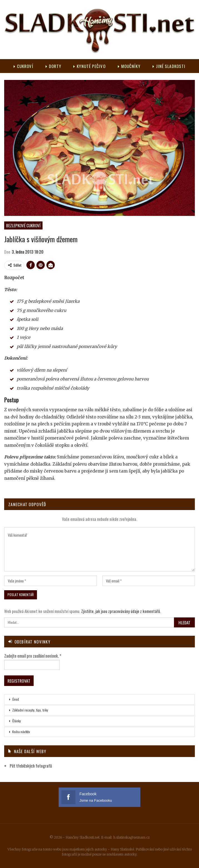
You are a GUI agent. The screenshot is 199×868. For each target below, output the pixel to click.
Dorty (63, 66)
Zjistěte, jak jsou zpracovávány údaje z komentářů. (121, 611)
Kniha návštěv (21, 731)
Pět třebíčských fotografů (31, 766)
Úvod (16, 699)
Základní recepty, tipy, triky (30, 710)
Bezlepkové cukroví (23, 225)
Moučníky (140, 66)
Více (168, 66)
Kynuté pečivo (100, 66)
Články (17, 721)
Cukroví (32, 66)
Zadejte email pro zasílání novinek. (33, 656)
